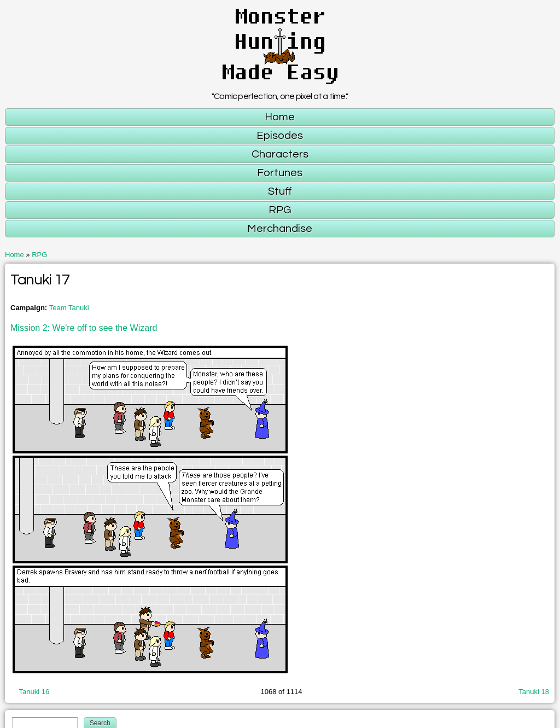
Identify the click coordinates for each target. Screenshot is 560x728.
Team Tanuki (69, 308)
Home (14, 255)
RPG (39, 255)
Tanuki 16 (34, 692)
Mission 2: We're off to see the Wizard (84, 328)
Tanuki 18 (534, 692)
